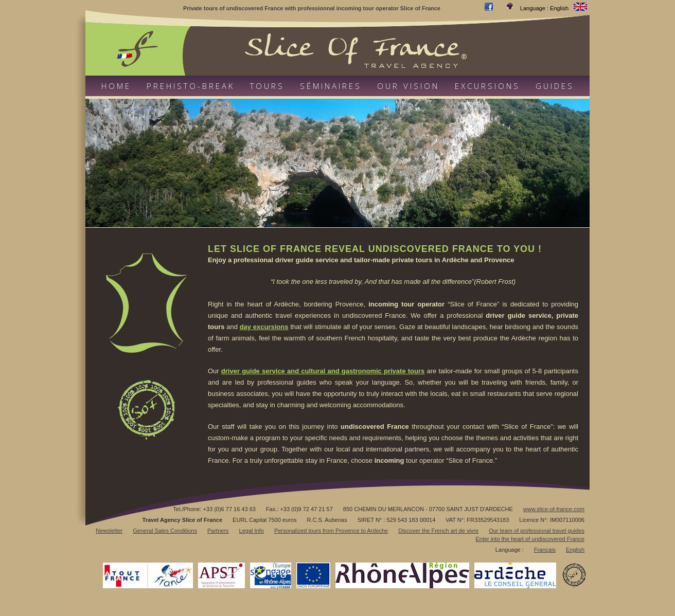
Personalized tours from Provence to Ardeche (331, 531)
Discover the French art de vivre (438, 531)
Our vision (408, 86)
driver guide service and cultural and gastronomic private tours (323, 371)
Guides (555, 86)
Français (545, 550)
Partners (218, 531)
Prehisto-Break (191, 86)
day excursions (264, 327)
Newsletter (109, 531)
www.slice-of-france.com (554, 509)
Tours (267, 86)
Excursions (487, 86)
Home (116, 86)
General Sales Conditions (165, 531)
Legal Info (252, 531)
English (575, 550)
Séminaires (331, 86)
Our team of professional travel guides (537, 531)
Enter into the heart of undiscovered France (530, 539)
